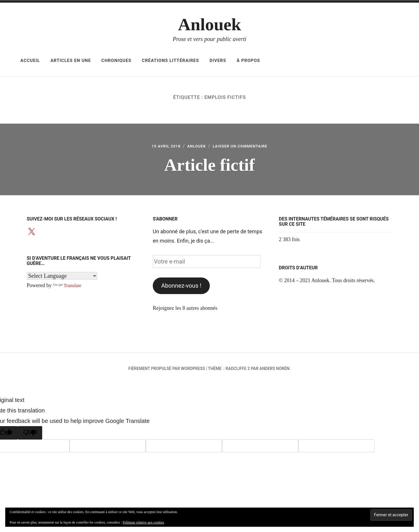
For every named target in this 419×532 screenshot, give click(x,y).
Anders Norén (275, 370)
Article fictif (209, 166)
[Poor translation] (30, 435)
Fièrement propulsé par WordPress (167, 370)
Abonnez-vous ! (181, 287)
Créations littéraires (171, 61)
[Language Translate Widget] (62, 277)
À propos (248, 61)
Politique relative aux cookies (143, 522)
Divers (218, 61)
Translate (68, 287)
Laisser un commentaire (245, 147)
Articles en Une (71, 61)
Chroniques (116, 61)
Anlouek (210, 24)
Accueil (30, 61)
